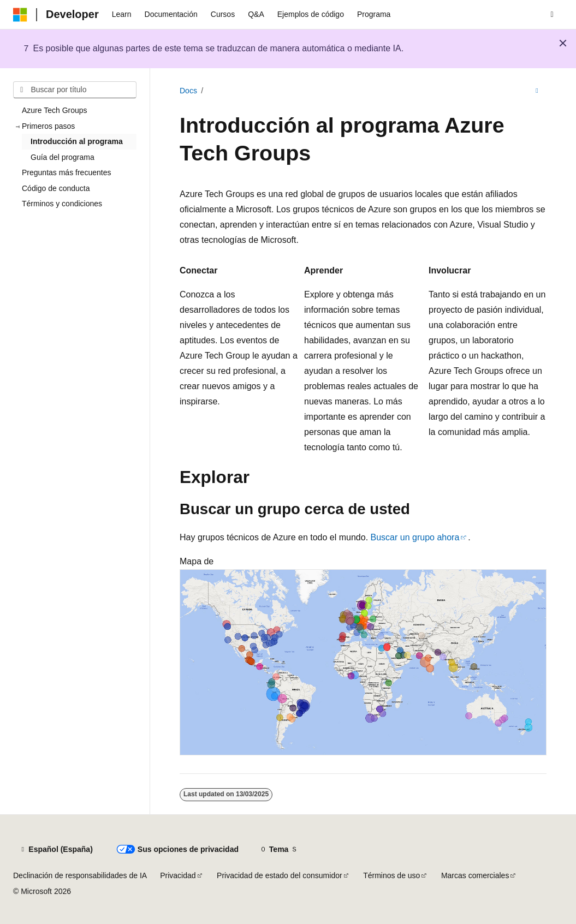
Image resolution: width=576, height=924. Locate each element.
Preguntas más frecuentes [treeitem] (66, 172)
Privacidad (178, 875)
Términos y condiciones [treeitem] (62, 204)
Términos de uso (391, 875)
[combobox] (75, 90)
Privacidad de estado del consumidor (280, 875)
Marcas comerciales (475, 875)
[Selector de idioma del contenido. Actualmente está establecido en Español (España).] (56, 850)
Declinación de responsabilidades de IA (80, 875)
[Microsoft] (20, 15)
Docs (188, 91)
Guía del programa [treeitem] (63, 157)
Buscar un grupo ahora (415, 537)
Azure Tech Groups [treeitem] (55, 110)
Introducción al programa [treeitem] (77, 141)
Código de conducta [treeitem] (56, 188)
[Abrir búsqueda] (552, 15)
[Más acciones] (537, 91)
